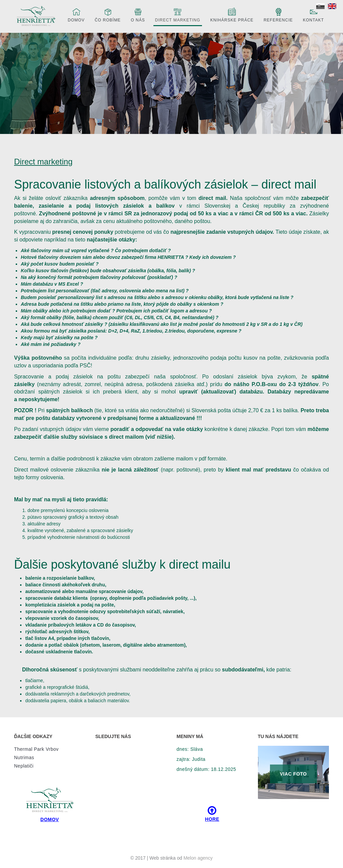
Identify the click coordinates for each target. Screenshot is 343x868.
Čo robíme (108, 15)
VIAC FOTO (293, 774)
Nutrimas (24, 757)
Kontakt (313, 15)
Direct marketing (178, 15)
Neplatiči (24, 766)
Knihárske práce (232, 15)
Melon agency (198, 858)
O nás (138, 15)
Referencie (278, 15)
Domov (76, 15)
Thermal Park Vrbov (36, 749)
